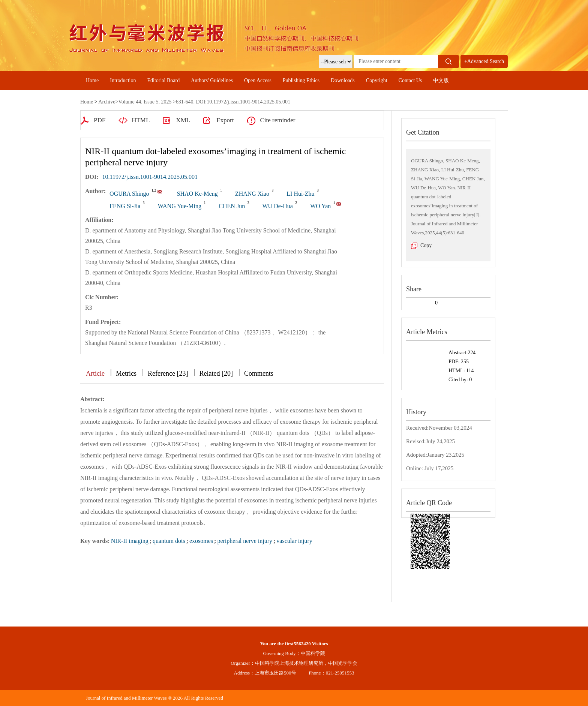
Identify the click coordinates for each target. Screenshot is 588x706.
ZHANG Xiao (252, 194)
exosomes (201, 541)
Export (225, 120)
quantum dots (169, 541)
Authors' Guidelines (212, 80)
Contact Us (410, 80)
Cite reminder (277, 120)
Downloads (343, 80)
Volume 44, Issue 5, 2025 (145, 102)
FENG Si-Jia (125, 206)
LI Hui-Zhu (300, 194)
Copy (426, 245)
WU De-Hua (277, 206)
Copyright (377, 80)
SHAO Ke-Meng (197, 194)
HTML (141, 120)
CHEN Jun (232, 206)
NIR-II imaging (130, 541)
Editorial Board (163, 80)
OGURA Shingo (129, 194)
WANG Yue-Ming (180, 206)
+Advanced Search (484, 61)
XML (183, 120)
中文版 (441, 80)
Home (92, 80)
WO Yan (320, 206)
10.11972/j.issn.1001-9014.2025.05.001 (150, 177)
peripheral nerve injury (245, 541)
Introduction (123, 80)
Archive (107, 102)
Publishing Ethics (301, 80)
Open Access (258, 80)
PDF (100, 120)
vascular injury (294, 541)
